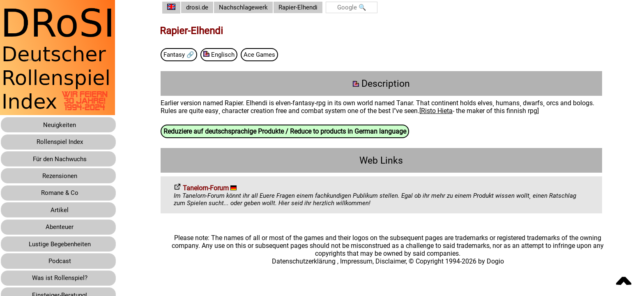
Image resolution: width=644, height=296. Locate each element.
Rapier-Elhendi (309, 8)
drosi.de (204, 8)
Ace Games (270, 55)
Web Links (384, 161)
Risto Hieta (443, 112)
